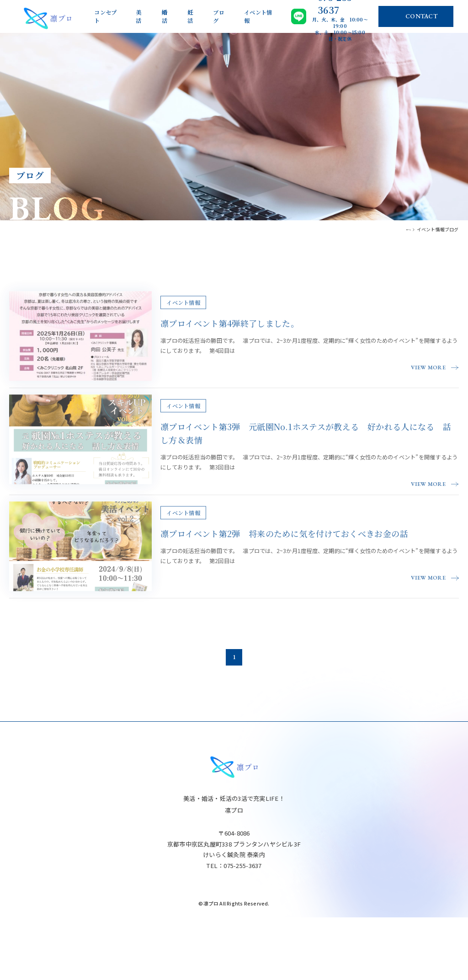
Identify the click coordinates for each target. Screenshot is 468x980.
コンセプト (105, 16)
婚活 (165, 16)
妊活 (190, 16)
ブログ (219, 16)
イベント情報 (258, 16)
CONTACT (421, 16)
